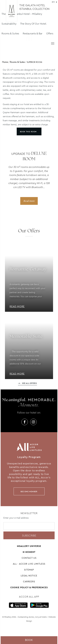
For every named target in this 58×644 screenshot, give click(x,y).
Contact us (29, 558)
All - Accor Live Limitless (29, 564)
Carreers (29, 582)
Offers (50, 33)
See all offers (29, 383)
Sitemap (29, 570)
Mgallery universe (29, 546)
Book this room (28, 132)
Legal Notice (29, 576)
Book (29, 640)
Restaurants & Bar (33, 33)
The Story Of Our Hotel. (33, 24)
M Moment (29, 552)
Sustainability (9, 24)
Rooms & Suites (10, 33)
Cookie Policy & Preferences (29, 587)
